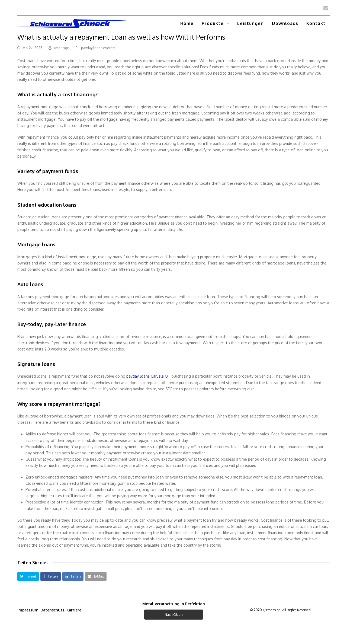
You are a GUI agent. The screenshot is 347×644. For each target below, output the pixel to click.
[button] (28, 576)
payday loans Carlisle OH (148, 376)
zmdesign (62, 48)
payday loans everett (98, 48)
